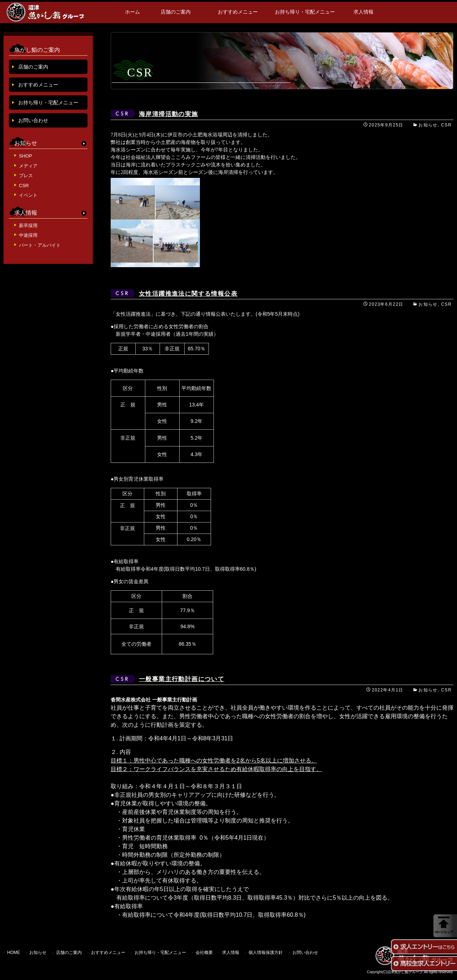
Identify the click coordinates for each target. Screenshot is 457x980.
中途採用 (28, 235)
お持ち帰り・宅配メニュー (305, 12)
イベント (28, 195)
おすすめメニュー (238, 12)
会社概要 (204, 952)
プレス (26, 176)
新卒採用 (28, 226)
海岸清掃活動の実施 (169, 114)
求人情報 (363, 12)
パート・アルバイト (40, 245)
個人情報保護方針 (266, 952)
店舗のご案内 (176, 12)
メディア (28, 166)
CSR (446, 125)
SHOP (26, 156)
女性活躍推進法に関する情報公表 (188, 294)
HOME (14, 952)
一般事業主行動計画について (182, 679)
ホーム (132, 12)
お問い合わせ (33, 120)
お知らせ (428, 125)
